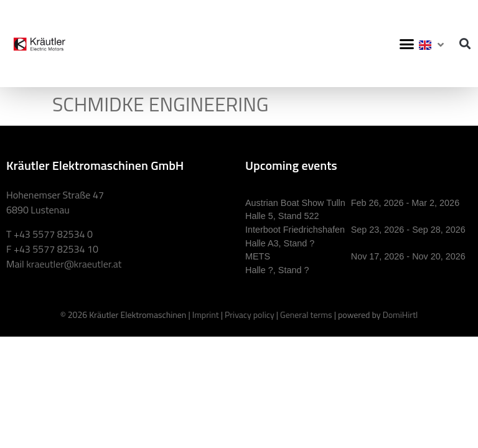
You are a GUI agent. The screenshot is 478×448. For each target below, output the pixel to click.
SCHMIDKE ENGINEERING (161, 104)
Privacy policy (250, 315)
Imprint (206, 315)
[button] (407, 44)
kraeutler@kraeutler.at (74, 264)
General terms (306, 315)
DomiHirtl (401, 315)
